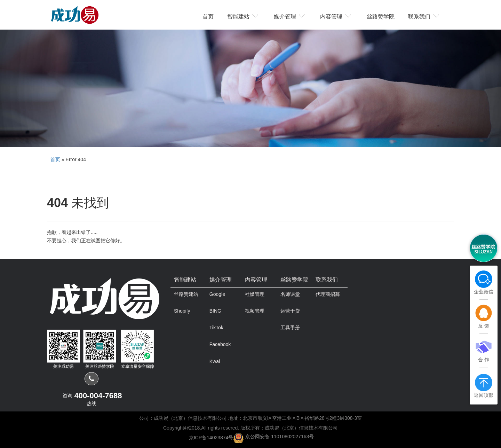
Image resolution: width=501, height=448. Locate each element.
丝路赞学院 (381, 16)
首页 (208, 16)
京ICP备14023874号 (211, 437)
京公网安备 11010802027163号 (280, 437)
